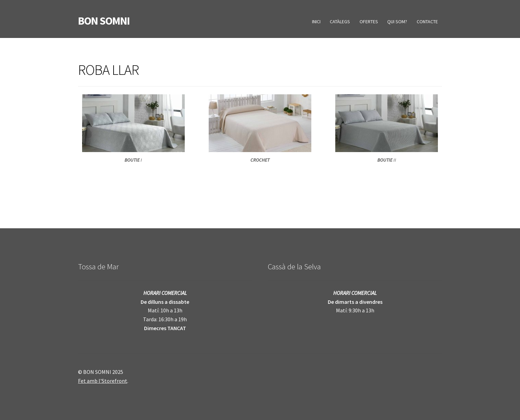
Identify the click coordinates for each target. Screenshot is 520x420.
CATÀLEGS (340, 22)
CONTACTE (427, 22)
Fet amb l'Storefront (103, 381)
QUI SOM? (397, 22)
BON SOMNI (104, 21)
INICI (316, 22)
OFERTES (369, 22)
